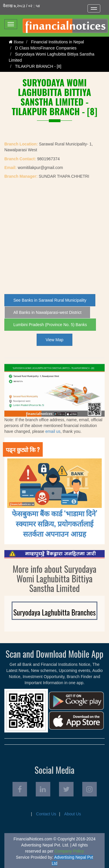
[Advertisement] (54, 237)
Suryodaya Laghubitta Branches (54, 612)
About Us (73, 814)
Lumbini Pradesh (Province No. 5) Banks (50, 325)
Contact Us (46, 814)
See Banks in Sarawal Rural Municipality (50, 300)
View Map (54, 340)
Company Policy (69, 851)
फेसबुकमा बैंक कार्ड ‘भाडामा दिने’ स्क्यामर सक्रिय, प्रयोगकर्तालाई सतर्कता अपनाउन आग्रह (55, 523)
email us (53, 431)
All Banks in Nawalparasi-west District (47, 312)
